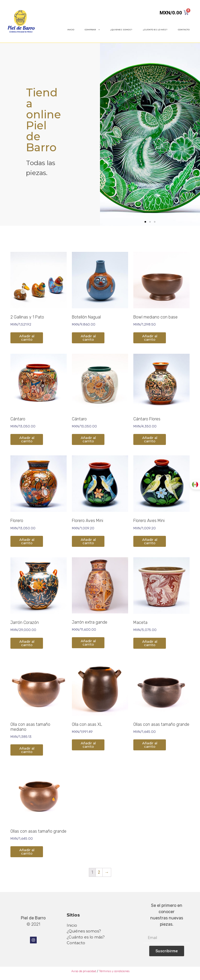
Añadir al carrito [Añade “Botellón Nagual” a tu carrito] (88, 338)
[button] (145, 222)
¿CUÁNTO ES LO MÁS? (155, 30)
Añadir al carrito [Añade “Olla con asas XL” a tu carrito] (88, 745)
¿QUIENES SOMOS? (121, 30)
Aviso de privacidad (83, 971)
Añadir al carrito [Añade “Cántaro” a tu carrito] (27, 439)
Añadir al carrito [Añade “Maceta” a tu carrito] (150, 643)
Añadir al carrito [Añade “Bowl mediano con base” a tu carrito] (150, 338)
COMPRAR (92, 30)
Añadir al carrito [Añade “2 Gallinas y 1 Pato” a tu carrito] (27, 338)
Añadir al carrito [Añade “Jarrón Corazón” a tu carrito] (27, 643)
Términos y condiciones (114, 971)
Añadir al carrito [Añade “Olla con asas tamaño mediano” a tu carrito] (27, 750)
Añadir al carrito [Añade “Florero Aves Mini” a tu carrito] (88, 541)
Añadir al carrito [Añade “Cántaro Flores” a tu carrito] (150, 439)
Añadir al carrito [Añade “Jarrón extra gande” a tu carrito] (88, 643)
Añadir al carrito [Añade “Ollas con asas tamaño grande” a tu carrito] (150, 745)
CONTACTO (184, 30)
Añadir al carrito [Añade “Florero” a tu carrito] (27, 541)
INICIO (71, 30)
